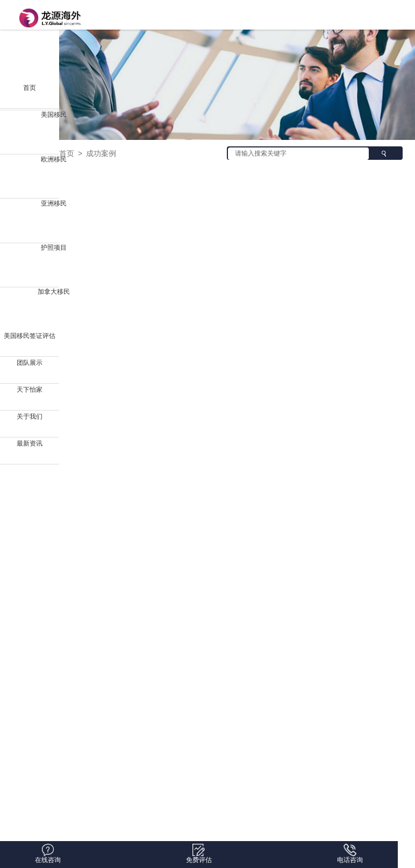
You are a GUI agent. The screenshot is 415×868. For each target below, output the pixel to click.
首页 (30, 88)
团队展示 (30, 363)
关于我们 (30, 417)
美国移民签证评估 (30, 336)
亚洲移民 (54, 203)
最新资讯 (30, 443)
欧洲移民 (54, 159)
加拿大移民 (54, 292)
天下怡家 (30, 390)
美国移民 (54, 115)
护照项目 (54, 248)
